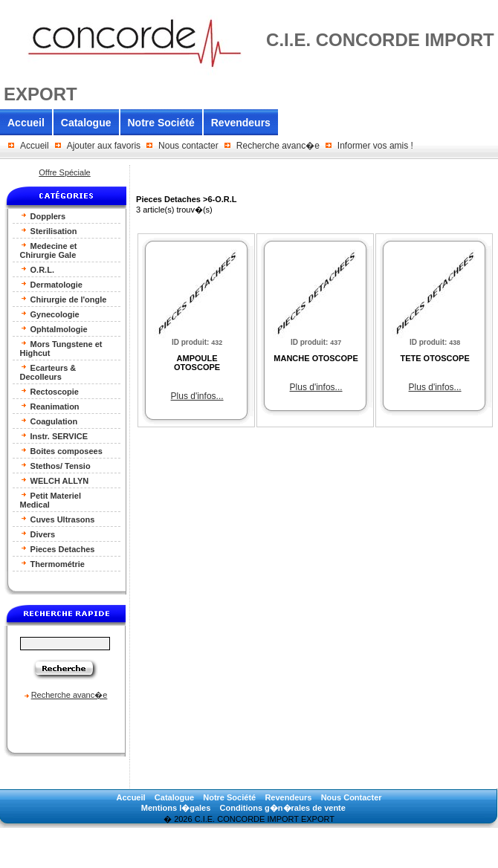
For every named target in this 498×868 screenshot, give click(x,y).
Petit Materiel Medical (51, 500)
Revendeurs (241, 123)
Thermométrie (52, 564)
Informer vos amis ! (375, 146)
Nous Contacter (352, 797)
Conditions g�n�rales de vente (283, 808)
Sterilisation (49, 231)
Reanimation (50, 406)
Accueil (26, 123)
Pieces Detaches (58, 549)
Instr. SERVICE (54, 436)
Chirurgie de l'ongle (64, 299)
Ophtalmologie (54, 329)
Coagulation (49, 421)
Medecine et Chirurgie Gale (49, 250)
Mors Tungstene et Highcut (61, 348)
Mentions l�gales (176, 808)
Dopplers (43, 216)
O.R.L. (37, 269)
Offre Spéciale (65, 172)
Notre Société (161, 123)
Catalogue (86, 123)
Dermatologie (51, 284)
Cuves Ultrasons (58, 519)
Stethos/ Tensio (55, 466)
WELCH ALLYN (55, 480)
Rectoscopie (49, 391)
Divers (38, 534)
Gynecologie (50, 314)
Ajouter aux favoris (104, 146)
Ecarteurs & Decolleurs (48, 372)
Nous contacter (188, 146)
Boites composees (61, 451)
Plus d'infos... (197, 396)
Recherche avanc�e (278, 146)
